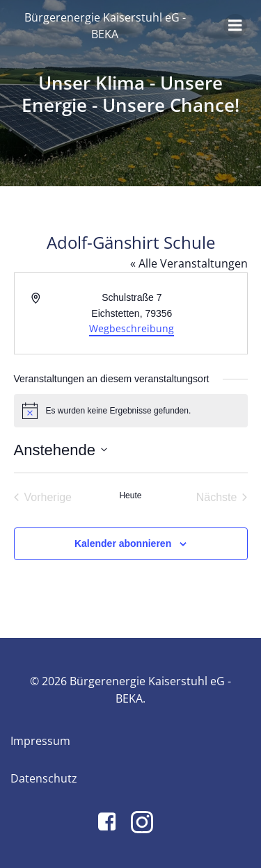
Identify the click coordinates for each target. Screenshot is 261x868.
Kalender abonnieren (123, 543)
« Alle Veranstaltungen (189, 263)
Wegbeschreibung (132, 328)
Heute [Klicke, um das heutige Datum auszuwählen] (130, 496)
